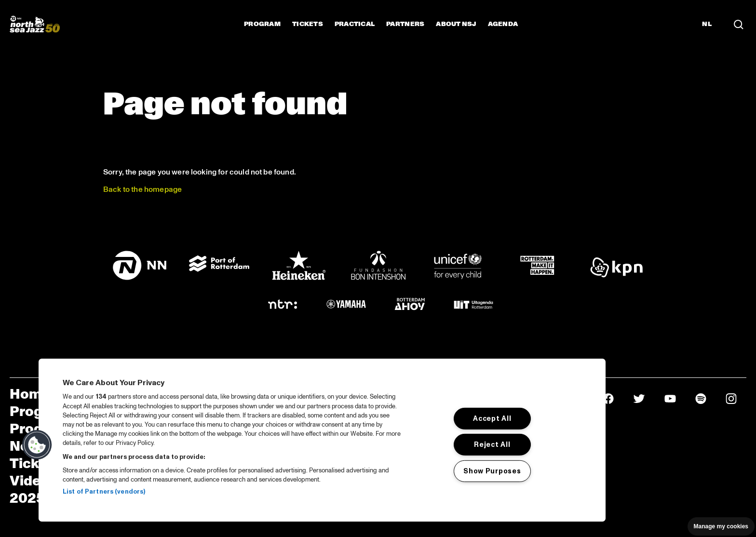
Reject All (492, 444)
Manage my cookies (721, 526)
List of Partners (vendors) (104, 492)
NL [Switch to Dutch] (707, 24)
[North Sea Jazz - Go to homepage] (35, 24)
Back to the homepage (143, 189)
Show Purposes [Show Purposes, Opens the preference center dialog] (492, 471)
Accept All (492, 418)
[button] (37, 445)
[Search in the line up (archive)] (739, 24)
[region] (322, 440)
